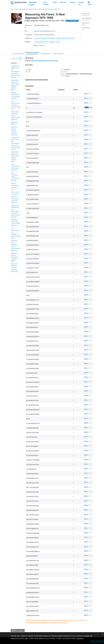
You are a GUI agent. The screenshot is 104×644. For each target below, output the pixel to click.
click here (80, 638)
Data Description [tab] (32, 54)
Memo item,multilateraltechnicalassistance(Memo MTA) (15, 268)
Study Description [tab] (18, 54)
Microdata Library (33, 3)
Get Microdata (72, 21)
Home (12, 9)
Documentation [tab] (46, 54)
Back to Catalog (18, 630)
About (55, 2)
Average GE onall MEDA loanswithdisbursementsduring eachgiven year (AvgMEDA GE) (16, 211)
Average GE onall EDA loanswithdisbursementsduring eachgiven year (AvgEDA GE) (16, 143)
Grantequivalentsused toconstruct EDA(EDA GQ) (15, 177)
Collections (63, 2)
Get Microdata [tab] (59, 54)
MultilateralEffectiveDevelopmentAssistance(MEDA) (15, 257)
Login (90, 3)
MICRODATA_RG (32, 9)
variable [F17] (56, 9)
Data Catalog (46, 3)
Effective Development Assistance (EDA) (44, 61)
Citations (73, 2)
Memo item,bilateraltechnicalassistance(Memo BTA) (15, 131)
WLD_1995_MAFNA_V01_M (45, 9)
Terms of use (81, 3)
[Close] (102, 634)
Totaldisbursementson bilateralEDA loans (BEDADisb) (16, 105)
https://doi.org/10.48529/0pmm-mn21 (45, 31)
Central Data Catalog (21, 9)
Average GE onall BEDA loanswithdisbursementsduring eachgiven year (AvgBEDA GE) (16, 72)
